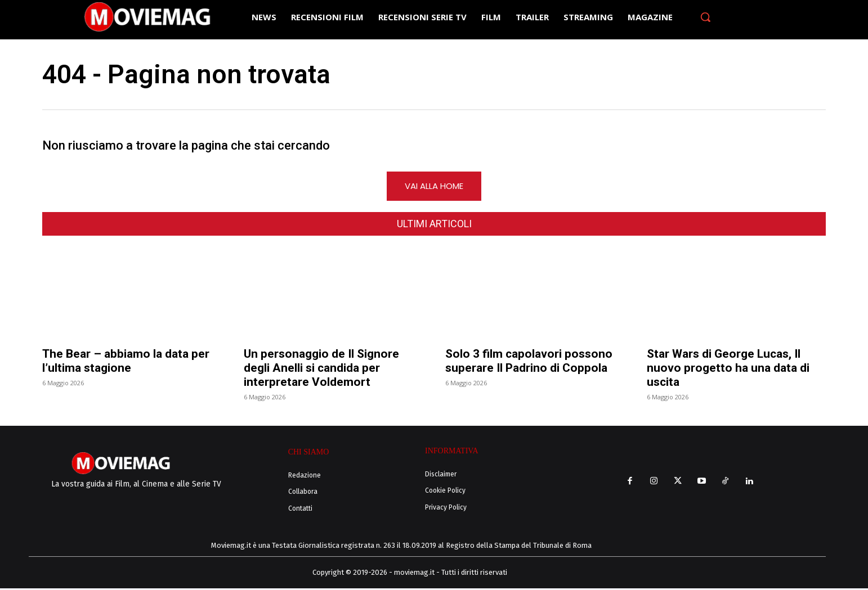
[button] (705, 17)
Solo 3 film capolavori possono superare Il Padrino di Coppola (529, 362)
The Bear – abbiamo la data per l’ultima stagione (126, 362)
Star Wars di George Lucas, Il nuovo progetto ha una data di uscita (728, 370)
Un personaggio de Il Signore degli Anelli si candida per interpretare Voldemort (321, 370)
